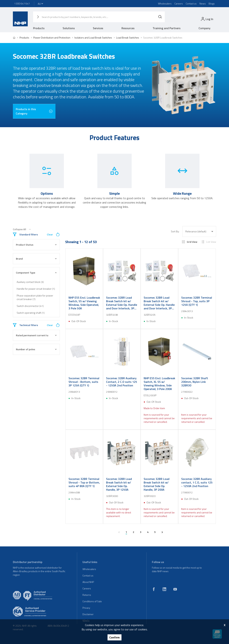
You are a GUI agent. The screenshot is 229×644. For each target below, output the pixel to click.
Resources (128, 28)
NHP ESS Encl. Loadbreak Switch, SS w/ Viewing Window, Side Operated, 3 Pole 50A (84, 303)
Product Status (36, 245)
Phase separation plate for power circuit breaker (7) (35, 297)
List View (209, 242)
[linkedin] (164, 589)
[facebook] (154, 589)
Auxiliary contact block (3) (30, 282)
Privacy (86, 608)
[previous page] (119, 532)
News (203, 3)
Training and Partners (167, 28)
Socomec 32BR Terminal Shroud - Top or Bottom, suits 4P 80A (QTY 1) (84, 482)
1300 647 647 (22, 3)
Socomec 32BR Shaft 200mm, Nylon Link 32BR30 (195, 382)
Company (204, 28)
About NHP (88, 582)
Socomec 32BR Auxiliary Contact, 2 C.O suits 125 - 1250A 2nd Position (122, 382)
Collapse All (22, 229)
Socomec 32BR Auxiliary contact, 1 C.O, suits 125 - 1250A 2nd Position (197, 482)
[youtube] (175, 589)
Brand (36, 259)
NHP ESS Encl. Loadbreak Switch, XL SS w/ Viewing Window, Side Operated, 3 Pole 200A (159, 384)
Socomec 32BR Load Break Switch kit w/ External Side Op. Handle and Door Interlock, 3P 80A (122, 303)
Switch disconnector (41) (30, 306)
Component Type (36, 273)
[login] (207, 19)
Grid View (190, 242)
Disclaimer (88, 614)
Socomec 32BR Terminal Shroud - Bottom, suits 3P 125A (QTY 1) (84, 382)
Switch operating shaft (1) (31, 313)
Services (98, 28)
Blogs (212, 3)
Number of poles (36, 349)
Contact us (191, 3)
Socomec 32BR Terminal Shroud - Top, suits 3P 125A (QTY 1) (197, 301)
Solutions (69, 28)
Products (39, 28)
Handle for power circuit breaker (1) (36, 289)
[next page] (162, 532)
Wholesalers (165, 3)
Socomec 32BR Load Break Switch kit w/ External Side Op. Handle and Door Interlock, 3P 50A (159, 303)
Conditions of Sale (92, 601)
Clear (53, 234)
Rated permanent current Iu (36, 335)
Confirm (114, 637)
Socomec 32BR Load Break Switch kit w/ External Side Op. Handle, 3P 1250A (119, 484)
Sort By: (175, 231)
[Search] (160, 17)
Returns (87, 595)
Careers (179, 3)
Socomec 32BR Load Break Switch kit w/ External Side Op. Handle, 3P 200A (157, 484)
